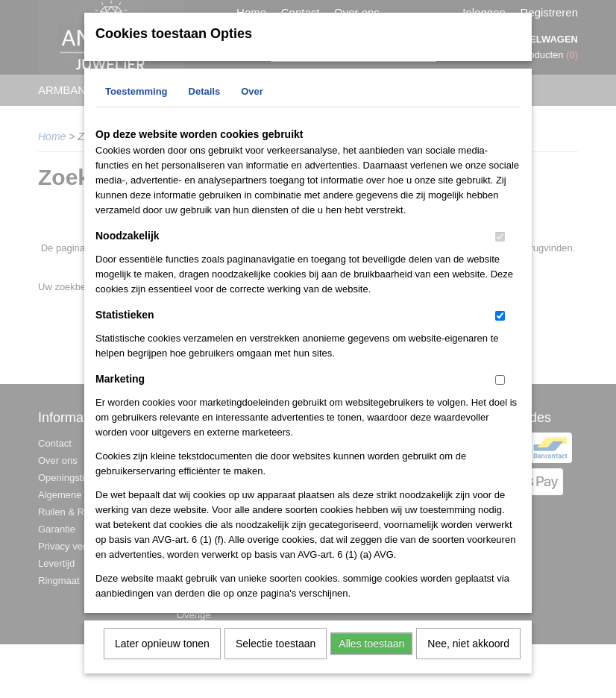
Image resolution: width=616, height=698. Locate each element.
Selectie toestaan (276, 653)
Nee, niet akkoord (468, 653)
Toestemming (136, 101)
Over (252, 101)
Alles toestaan (371, 653)
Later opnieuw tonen (162, 653)
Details (205, 101)
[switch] (500, 246)
